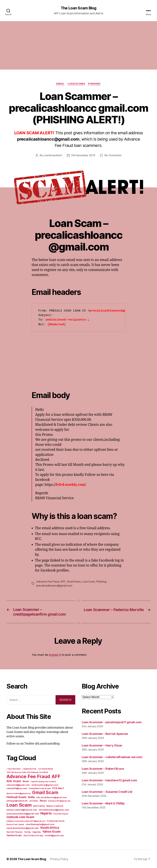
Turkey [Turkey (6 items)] (27, 832)
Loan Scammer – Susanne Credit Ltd (107, 792)
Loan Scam (88, 582)
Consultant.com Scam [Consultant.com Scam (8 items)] (40, 788)
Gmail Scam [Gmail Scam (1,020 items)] (45, 792)
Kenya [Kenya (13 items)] (43, 800)
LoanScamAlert (53, 155)
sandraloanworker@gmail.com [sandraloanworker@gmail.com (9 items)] (23, 828)
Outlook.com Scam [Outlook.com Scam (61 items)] (20, 817)
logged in (55, 655)
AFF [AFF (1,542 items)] (56, 776)
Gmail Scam (73, 582)
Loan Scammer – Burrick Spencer (105, 733)
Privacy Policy (59, 859)
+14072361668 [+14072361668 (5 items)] (13, 769)
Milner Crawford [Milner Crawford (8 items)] (55, 806)
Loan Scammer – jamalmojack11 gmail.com (112, 722)
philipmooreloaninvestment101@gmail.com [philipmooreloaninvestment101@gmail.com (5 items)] (26, 821)
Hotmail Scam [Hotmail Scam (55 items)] (16, 797)
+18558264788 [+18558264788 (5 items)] (29, 769)
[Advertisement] (78, 45)
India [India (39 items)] (31, 797)
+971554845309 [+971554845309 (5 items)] (45, 769)
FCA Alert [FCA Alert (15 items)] (58, 788)
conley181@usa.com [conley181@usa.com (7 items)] (17, 788)
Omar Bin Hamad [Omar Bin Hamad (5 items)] (61, 814)
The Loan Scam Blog (78, 8)
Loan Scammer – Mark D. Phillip (103, 803)
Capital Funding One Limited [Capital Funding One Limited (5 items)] (43, 781)
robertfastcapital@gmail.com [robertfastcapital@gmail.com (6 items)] (40, 824)
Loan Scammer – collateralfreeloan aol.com (112, 757)
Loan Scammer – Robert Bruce (103, 768)
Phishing (95, 84)
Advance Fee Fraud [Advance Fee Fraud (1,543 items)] (28, 776)
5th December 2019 (83, 155)
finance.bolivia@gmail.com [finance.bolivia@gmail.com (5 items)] (18, 793)
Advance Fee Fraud (48, 582)
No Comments (113, 155)
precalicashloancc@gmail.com (54, 586)
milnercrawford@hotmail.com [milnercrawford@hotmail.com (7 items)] (22, 810)
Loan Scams (76, 84)
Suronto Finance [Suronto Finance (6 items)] (14, 832)
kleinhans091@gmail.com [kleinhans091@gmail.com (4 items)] (59, 801)
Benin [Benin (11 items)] (26, 781)
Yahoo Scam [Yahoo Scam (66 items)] (51, 831)
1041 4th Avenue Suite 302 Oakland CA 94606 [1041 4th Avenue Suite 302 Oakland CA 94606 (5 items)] (27, 772)
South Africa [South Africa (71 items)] (50, 827)
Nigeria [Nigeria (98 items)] (46, 813)
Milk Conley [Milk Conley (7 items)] (39, 806)
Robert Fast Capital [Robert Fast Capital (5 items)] (15, 824)
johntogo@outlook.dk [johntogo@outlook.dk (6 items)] (17, 801)
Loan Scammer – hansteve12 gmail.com (109, 780)
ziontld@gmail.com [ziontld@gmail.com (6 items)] (54, 835)
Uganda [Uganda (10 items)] (37, 832)
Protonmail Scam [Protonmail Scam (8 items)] (56, 821)
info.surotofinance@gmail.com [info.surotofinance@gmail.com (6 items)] (52, 797)
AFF (63, 582)
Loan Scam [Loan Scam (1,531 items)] (19, 805)
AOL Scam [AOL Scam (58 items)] (14, 781)
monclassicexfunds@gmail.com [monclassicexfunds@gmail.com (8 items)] (23, 814)
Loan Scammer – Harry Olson (102, 745)
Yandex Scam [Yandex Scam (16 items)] (14, 835)
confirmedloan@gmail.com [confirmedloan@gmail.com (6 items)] (45, 785)
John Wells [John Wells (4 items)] (34, 801)
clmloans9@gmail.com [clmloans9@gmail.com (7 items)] (18, 785)
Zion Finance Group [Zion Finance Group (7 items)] (33, 835)
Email (60, 84)
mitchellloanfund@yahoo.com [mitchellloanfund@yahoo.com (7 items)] (54, 810)
